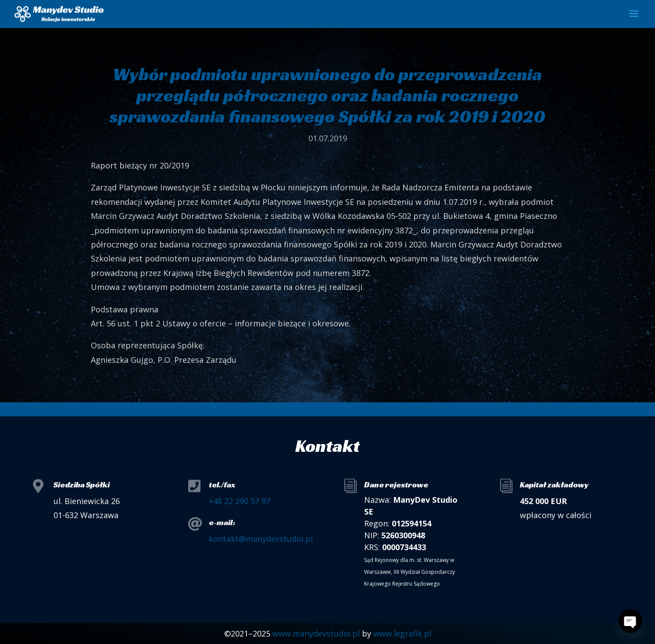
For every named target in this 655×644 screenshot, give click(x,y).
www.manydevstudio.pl (316, 633)
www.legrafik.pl (402, 633)
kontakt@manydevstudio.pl (261, 539)
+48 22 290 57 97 (240, 501)
